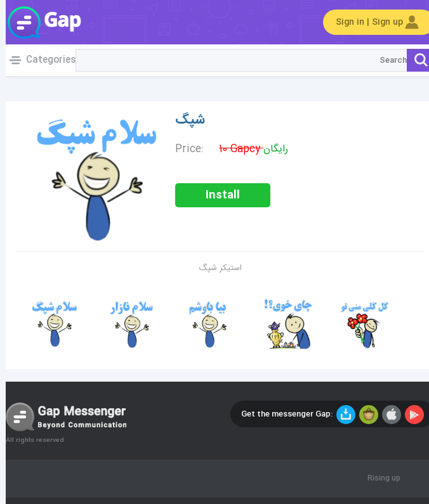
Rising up (378, 479)
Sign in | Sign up (373, 22)
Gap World (38, 22)
